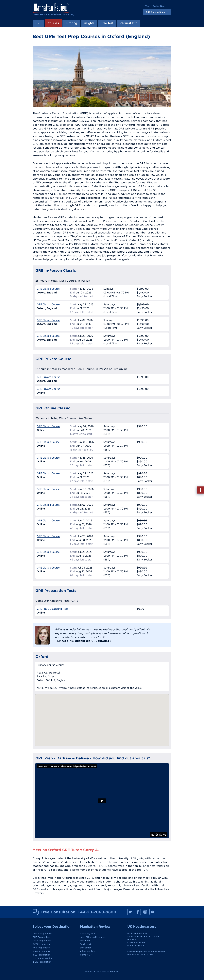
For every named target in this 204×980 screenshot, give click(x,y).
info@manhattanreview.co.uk (150, 952)
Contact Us (86, 955)
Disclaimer (85, 948)
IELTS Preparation (42, 962)
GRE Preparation (41, 937)
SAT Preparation (41, 944)
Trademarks (86, 944)
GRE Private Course (48, 377)
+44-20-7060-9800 (97, 912)
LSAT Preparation (42, 941)
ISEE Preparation (41, 955)
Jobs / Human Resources (93, 937)
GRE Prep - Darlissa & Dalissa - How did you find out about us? (93, 758)
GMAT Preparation (42, 934)
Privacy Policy (87, 951)
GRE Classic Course (48, 289)
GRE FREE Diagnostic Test (52, 609)
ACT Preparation (41, 948)
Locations (85, 941)
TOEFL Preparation (43, 958)
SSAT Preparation (42, 951)
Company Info (87, 934)
